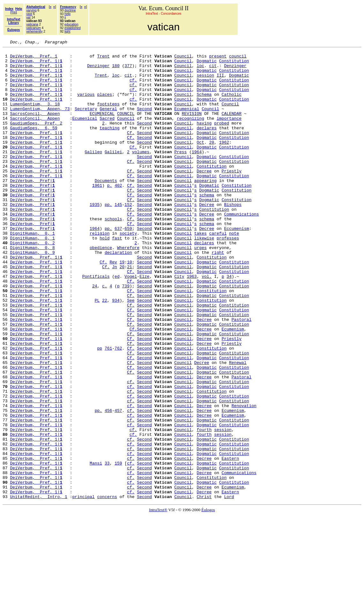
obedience (101, 289)
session (206, 82)
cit (213, 70)
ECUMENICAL (102, 128)
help (67, 14)
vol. (207, 323)
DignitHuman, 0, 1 (32, 271)
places (104, 105)
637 (118, 266)
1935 (95, 237)
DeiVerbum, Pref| (32, 208)
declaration (118, 294)
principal (83, 587)
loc (201, 70)
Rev (113, 306)
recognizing (190, 133)
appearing (205, 208)
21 (130, 312)
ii (65, 17)
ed (117, 323)
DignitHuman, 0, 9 (32, 294)
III (220, 82)
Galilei (113, 174)
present (218, 59)
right (218, 294)
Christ (204, 587)
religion (100, 271)
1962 (224, 162)
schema (207, 225)
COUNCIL (126, 128)
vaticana (32, 24)
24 (95, 335)
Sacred (107, 133)
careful (218, 271)
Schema (204, 105)
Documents (106, 208)
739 (126, 335)
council (238, 59)
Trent (103, 59)
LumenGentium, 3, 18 (35, 116)
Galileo (93, 174)
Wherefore (128, 289)
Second (144, 122)
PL (97, 352)
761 (108, 409)
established (73, 28)
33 (107, 547)
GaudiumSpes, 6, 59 (33, 145)
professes (228, 277)
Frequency (68, 7)
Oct (201, 162)
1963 (192, 323)
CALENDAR (232, 128)
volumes (141, 174)
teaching (109, 145)
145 (118, 237)
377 (128, 70)
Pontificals (96, 323)
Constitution (234, 64)
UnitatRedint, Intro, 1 (38, 587)
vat (28, 17)
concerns (107, 587)
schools (113, 254)
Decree (204, 197)
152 (128, 237)
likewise (204, 277)
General (108, 122)
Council (183, 59)
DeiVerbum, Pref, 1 (33, 59)
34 (229, 323)
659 (128, 266)
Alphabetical (36, 7)
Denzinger (98, 70)
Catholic (232, 105)
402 (118, 214)
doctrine (70, 10)
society (128, 271)
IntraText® (158, 601)
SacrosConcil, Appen (35, 128)
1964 (197, 174)
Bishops (233, 237)
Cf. (131, 151)
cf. (133, 87)
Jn (115, 312)
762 (118, 409)
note (234, 271)
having (204, 139)
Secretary (86, 122)
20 (212, 162)
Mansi (96, 547)
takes (201, 271)
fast (117, 277)
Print (14, 12)
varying (31, 10)
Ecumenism (233, 386)
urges (201, 289)
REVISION (192, 128)
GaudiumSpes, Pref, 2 (36, 139)
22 (105, 352)
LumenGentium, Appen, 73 (40, 122)
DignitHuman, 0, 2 (32, 283)
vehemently (34, 31)
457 (118, 484)
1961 (97, 214)
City (179, 323)
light (67, 31)
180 (116, 70)
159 (118, 547)
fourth (204, 507)
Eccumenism (236, 266)
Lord (229, 587)
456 (108, 484)
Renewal (238, 427)
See (131, 352)
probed (222, 139)
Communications (241, 248)
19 (122, 306)
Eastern (230, 542)
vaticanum (33, 28)
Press (180, 174)
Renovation (244, 478)
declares (206, 145)
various (86, 105)
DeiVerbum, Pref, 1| (36, 64)
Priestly (232, 197)
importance (229, 133)
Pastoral (241, 375)
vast (29, 14)
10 (130, 306)
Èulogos (208, 601)
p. (110, 214)
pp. (108, 237)
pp (100, 409)
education (71, 24)
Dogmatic (206, 64)
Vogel (131, 323)
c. (105, 335)
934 (116, 352)
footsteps (108, 116)
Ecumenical (187, 122)
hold (104, 277)
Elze (144, 323)
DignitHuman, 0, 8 (32, 289)
